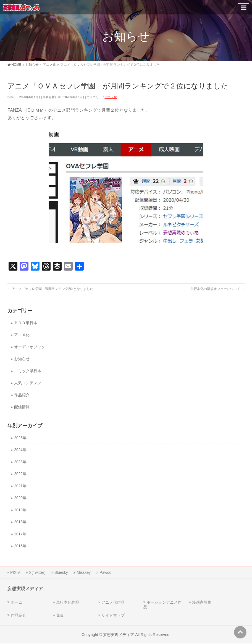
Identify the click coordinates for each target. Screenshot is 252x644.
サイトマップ (113, 615)
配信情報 (22, 407)
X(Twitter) (37, 572)
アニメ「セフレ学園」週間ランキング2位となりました (50, 289)
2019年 (20, 510)
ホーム (17, 602)
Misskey (84, 572)
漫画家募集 (202, 602)
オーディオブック (30, 347)
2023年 (20, 462)
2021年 (20, 486)
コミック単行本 (28, 371)
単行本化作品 (68, 602)
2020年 (20, 498)
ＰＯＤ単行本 (26, 323)
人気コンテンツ (28, 383)
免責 (60, 615)
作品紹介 (22, 395)
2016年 (20, 546)
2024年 (20, 450)
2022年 (20, 474)
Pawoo (105, 572)
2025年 (20, 438)
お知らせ (22, 359)
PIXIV (15, 572)
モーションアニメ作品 (162, 605)
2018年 (20, 522)
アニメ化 (111, 97)
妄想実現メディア (119, 635)
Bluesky (61, 572)
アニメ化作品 (113, 602)
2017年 (20, 534)
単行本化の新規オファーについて (217, 289)
